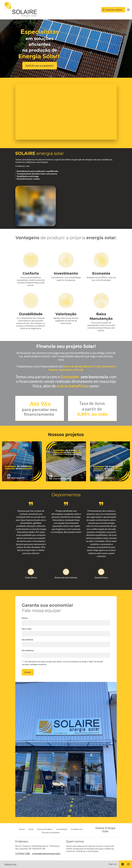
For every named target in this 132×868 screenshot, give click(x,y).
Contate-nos (77, 829)
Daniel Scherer (101, 577)
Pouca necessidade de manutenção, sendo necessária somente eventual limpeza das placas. (31, 281)
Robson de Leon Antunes (66, 577)
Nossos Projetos (45, 829)
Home (22, 829)
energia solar (40, 153)
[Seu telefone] (66, 644)
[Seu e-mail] (66, 634)
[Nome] (66, 623)
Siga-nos (113, 864)
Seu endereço (28, 650)
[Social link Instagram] (128, 864)
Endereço (22, 841)
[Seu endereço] (66, 655)
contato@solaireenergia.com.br (46, 853)
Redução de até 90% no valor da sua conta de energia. (101, 279)
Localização (62, 829)
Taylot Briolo (31, 577)
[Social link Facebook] (123, 864)
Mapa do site (10, 864)
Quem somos (75, 841)
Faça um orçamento (51, 832)
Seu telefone (27, 639)
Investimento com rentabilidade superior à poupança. (66, 279)
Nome (25, 618)
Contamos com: (37, 172)
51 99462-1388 (23, 853)
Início (31, 829)
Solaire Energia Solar (105, 830)
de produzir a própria (66, 238)
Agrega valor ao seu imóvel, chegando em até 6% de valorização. (66, 321)
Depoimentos (66, 495)
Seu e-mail (27, 629)
